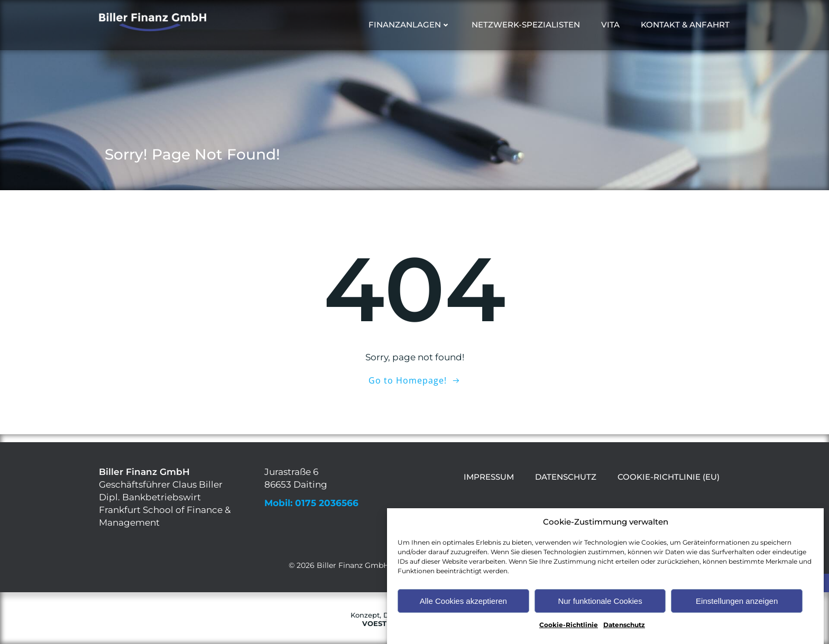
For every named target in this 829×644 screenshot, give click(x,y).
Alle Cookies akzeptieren (463, 610)
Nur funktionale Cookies (600, 610)
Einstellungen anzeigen (737, 610)
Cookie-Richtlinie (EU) (669, 477)
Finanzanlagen (409, 25)
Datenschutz (624, 634)
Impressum (489, 477)
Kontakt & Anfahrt (685, 25)
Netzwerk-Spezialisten (526, 25)
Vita (610, 25)
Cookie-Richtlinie (569, 634)
